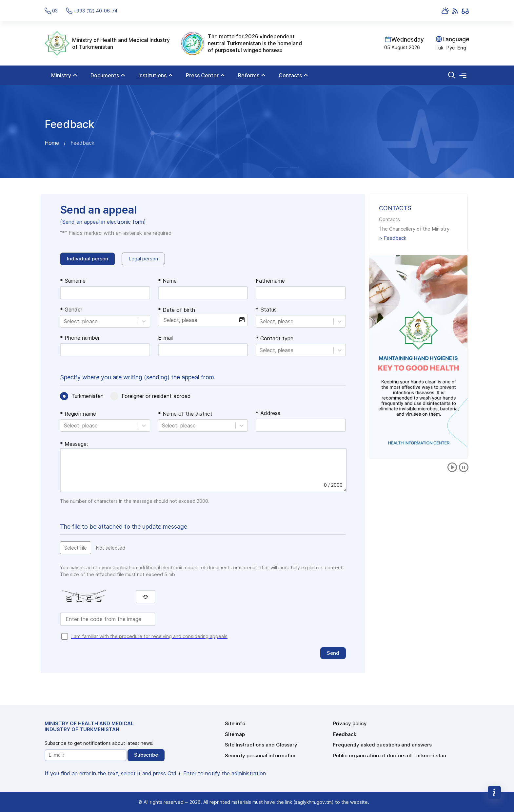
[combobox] (64, 321)
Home (52, 143)
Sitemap (235, 734)
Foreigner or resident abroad (156, 396)
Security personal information (261, 755)
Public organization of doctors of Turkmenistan (390, 755)
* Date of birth (177, 310)
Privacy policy (350, 723)
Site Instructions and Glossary (261, 745)
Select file (76, 548)
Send (333, 653)
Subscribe (146, 755)
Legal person (143, 259)
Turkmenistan (88, 396)
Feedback (395, 238)
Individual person (88, 259)
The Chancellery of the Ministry (414, 229)
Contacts (389, 219)
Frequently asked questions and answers (382, 745)
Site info (235, 723)
